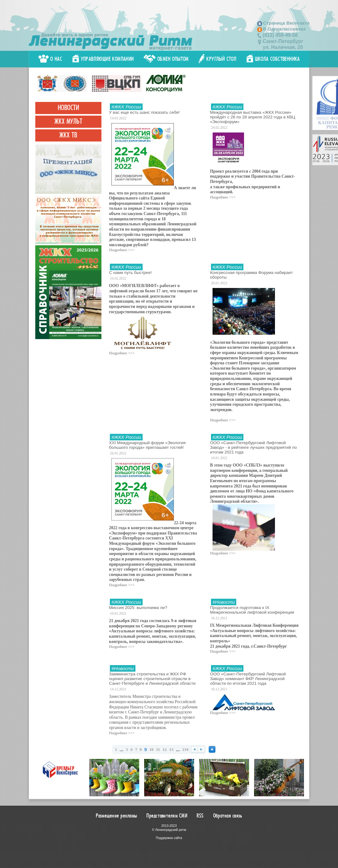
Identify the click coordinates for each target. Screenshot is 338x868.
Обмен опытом (166, 59)
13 (171, 749)
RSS (200, 816)
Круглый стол (217, 59)
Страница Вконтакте (286, 23)
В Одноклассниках (284, 29)
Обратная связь (228, 816)
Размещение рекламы (117, 816)
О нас (50, 59)
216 (185, 749)
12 (165, 749)
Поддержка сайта (169, 838)
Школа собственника (273, 59)
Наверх (212, 749)
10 (152, 749)
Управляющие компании (103, 59)
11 (158, 749)
